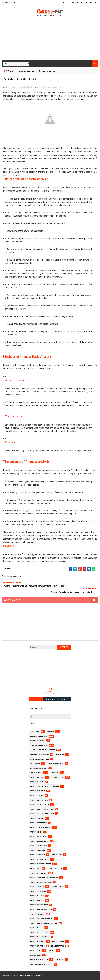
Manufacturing (36, 773)
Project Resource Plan (39, 933)
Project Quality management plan (44, 923)
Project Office (57, 887)
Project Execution (37, 855)
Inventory (60, 755)
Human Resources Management (42, 750)
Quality (52, 951)
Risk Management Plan (39, 960)
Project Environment (38, 846)
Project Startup (37, 946)
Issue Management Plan (39, 759)
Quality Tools (35, 955)
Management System (38, 768)
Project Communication (39, 805)
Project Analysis (37, 777)
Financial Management (25, 70)
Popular (50, 699)
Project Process (37, 901)
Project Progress (37, 914)
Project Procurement (39, 905)
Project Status (58, 946)
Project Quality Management (41, 919)
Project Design (36, 832)
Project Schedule (37, 942)
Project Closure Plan (39, 800)
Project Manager (37, 887)
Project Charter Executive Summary (44, 787)
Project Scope (58, 942)
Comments (64, 699)
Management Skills (56, 764)
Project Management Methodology (44, 878)
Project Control (37, 819)
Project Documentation (39, 841)
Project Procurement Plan (41, 910)
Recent (36, 699)
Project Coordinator (38, 823)
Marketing (55, 773)
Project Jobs (35, 869)
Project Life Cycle (55, 869)
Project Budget (58, 777)
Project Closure (37, 796)
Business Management (39, 736)
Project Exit (57, 855)
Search (65, 647)
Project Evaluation (38, 850)
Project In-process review (40, 864)
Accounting (35, 732)
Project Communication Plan (42, 809)
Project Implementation (39, 860)
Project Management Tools (41, 882)
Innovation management (39, 755)
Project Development (38, 837)
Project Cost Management (40, 828)
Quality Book (50, 693)
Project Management (38, 873)
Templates (60, 960)
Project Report (36, 928)
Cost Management (37, 741)
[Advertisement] (50, 42)
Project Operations (38, 891)
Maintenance (35, 764)
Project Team (35, 951)
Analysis (11, 70)
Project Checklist (37, 791)
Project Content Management (42, 814)
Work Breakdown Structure (41, 964)
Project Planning (37, 896)
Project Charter (37, 782)
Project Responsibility (39, 937)
